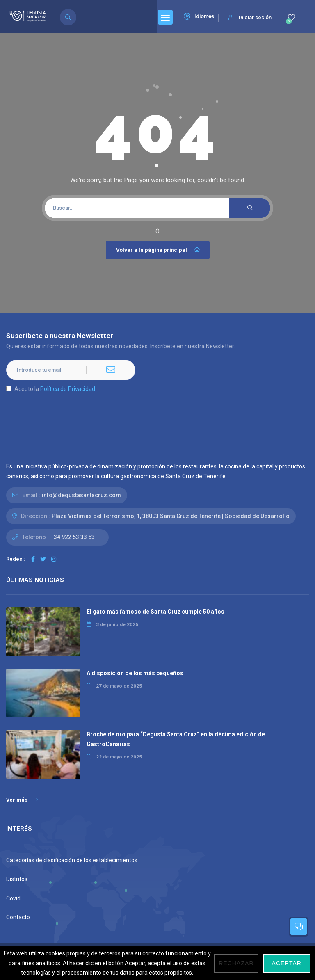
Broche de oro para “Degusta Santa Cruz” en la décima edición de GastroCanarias (176, 739)
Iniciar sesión (250, 17)
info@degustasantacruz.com (81, 495)
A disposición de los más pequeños (135, 673)
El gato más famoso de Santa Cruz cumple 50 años (155, 612)
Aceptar (287, 963)
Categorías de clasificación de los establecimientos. (72, 860)
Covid (13, 898)
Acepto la (51, 389)
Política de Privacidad (68, 389)
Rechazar (236, 963)
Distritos (17, 879)
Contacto (18, 917)
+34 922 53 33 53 (73, 537)
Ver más (22, 800)
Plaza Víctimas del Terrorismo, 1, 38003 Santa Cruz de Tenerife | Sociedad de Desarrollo (171, 516)
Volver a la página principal (159, 250)
